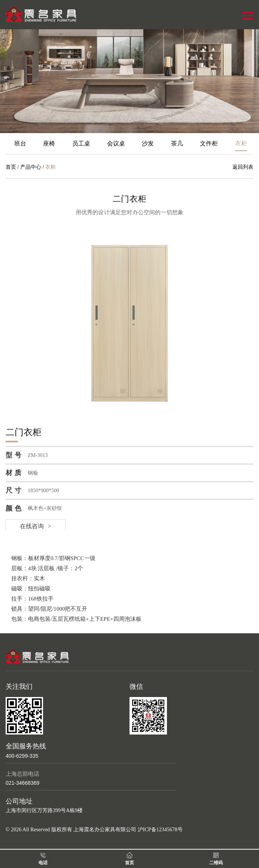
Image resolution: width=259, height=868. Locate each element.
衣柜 (241, 143)
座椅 (49, 143)
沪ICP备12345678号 (160, 830)
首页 (11, 167)
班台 (20, 143)
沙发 (148, 143)
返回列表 (243, 167)
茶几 (177, 143)
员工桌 (81, 143)
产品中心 (31, 167)
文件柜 (209, 143)
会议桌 (116, 143)
